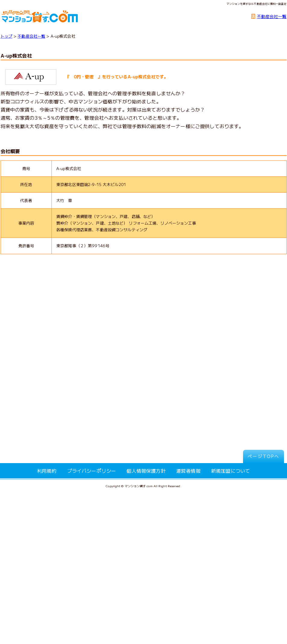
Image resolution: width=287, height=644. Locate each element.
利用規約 (47, 471)
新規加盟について (231, 471)
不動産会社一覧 (272, 16)
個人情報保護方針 (146, 471)
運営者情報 (188, 471)
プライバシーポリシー (92, 471)
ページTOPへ (264, 456)
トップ (6, 36)
